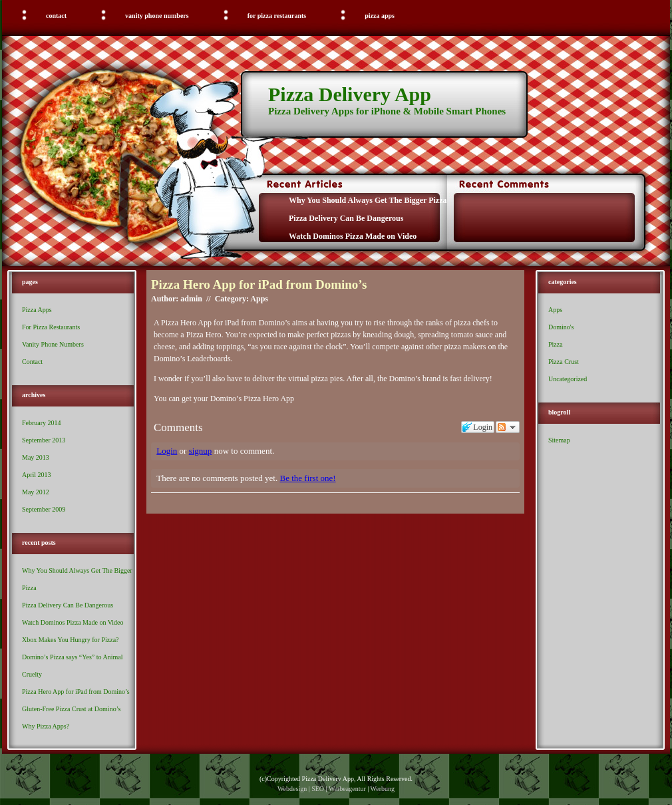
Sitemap (559, 440)
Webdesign (292, 789)
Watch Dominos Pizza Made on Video (353, 236)
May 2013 (36, 457)
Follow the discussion (508, 427)
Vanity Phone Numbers (157, 16)
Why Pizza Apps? (46, 726)
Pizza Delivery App (350, 94)
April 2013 (37, 475)
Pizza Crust (564, 362)
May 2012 (36, 492)
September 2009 (44, 509)
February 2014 (42, 423)
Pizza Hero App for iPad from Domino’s (76, 692)
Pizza (556, 344)
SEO (318, 789)
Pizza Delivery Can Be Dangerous (346, 218)
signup (201, 451)
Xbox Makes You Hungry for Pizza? (71, 640)
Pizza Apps (380, 16)
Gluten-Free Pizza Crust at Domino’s (71, 709)
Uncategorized (568, 379)
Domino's (561, 327)
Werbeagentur (347, 789)
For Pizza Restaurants (277, 16)
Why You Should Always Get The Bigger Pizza (368, 200)
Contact (56, 16)
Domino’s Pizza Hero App (252, 399)
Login (167, 451)
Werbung (383, 789)
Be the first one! (307, 478)
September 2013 (44, 440)
